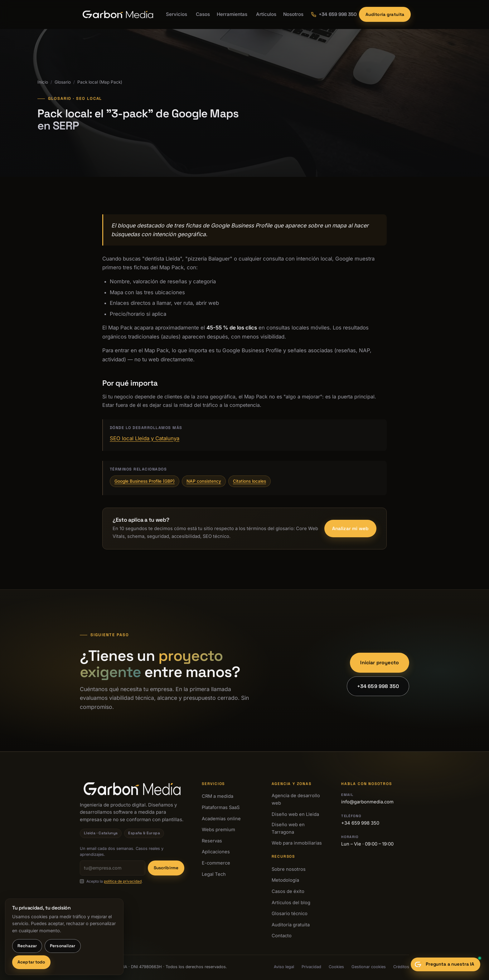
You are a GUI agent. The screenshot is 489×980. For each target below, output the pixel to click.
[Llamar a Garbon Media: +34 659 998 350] (331, 14)
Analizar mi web (350, 528)
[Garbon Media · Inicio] (118, 14)
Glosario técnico (290, 914)
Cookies (336, 967)
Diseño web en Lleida (295, 814)
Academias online (221, 819)
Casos (203, 14)
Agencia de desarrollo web (296, 799)
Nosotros (293, 14)
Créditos (401, 967)
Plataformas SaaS (221, 807)
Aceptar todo (31, 962)
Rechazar (27, 946)
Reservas (212, 841)
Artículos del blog (291, 903)
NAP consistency (204, 481)
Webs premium (218, 830)
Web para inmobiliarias (297, 843)
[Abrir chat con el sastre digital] (445, 964)
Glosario (63, 82)
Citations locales (249, 481)
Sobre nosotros (289, 869)
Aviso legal (284, 967)
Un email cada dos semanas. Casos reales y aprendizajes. (122, 851)
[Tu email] (113, 868)
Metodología (285, 880)
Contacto (282, 936)
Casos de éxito (288, 891)
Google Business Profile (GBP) (145, 481)
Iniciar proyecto (380, 663)
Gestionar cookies (369, 967)
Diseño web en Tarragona (288, 828)
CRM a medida (218, 796)
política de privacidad (123, 881)
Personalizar (63, 946)
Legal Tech (214, 874)
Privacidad (311, 967)
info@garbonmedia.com (367, 802)
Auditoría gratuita (385, 14)
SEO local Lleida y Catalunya (145, 438)
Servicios (177, 14)
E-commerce (216, 863)
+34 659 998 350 (378, 686)
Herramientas (232, 14)
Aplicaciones (216, 852)
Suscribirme (166, 868)
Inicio (43, 82)
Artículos (266, 14)
